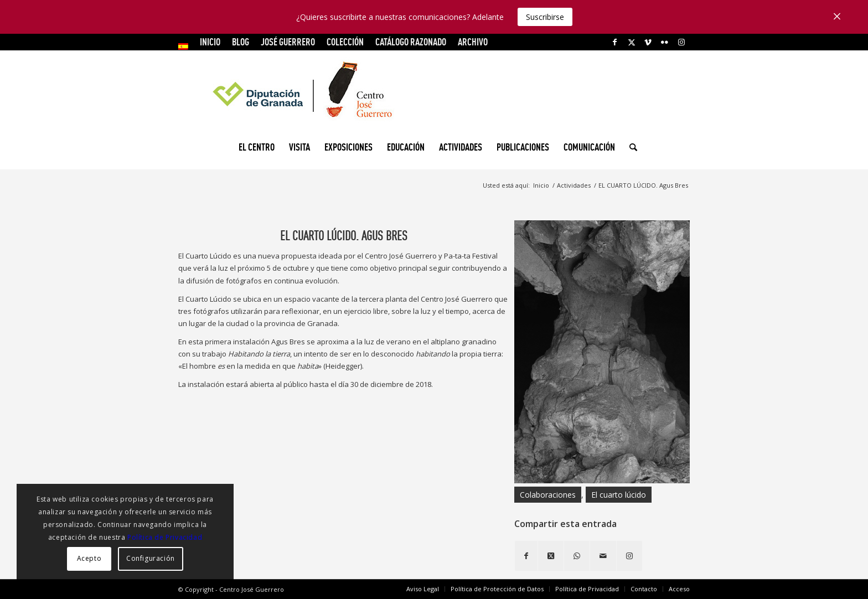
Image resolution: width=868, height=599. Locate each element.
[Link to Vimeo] (648, 42)
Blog (241, 42)
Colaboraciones (548, 495)
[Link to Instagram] (681, 42)
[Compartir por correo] (603, 556)
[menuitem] (186, 47)
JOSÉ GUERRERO (288, 42)
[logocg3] (434, 92)
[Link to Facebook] (615, 42)
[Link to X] (631, 42)
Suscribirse (545, 17)
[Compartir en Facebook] (526, 556)
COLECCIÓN (345, 42)
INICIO (210, 42)
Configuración (151, 558)
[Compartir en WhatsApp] (577, 556)
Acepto (89, 558)
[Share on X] (551, 556)
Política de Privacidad (165, 537)
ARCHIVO (473, 42)
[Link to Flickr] (665, 42)
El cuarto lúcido (619, 495)
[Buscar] (630, 147)
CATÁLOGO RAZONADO (411, 42)
